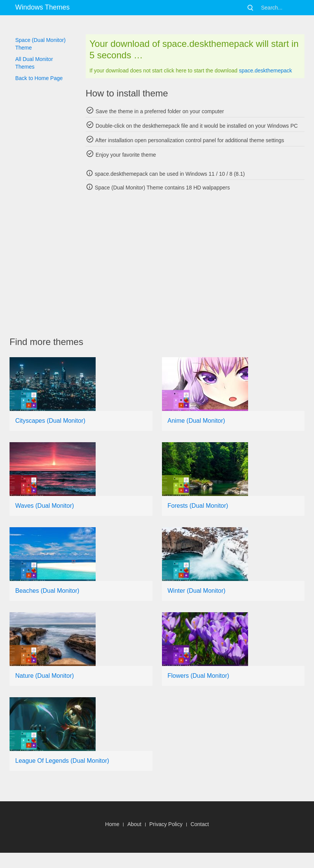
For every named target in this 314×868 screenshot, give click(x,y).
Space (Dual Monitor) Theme (40, 44)
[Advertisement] (162, 264)
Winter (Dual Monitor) (197, 591)
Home (112, 824)
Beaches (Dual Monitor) (47, 591)
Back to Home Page (39, 78)
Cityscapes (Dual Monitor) (50, 421)
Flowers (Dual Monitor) (199, 676)
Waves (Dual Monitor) (45, 506)
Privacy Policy (166, 824)
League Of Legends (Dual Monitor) (62, 761)
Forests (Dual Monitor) (198, 506)
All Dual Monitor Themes (34, 63)
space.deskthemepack (265, 71)
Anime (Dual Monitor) (196, 421)
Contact (200, 824)
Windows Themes (42, 7)
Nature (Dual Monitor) (45, 676)
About (134, 824)
